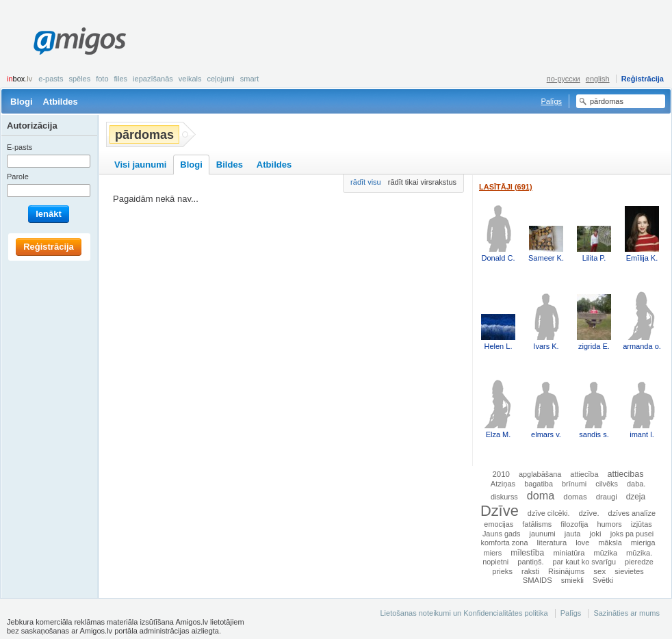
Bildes (230, 165)
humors (610, 524)
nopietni (495, 562)
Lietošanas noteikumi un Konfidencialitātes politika (464, 613)
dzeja (636, 497)
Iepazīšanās (153, 79)
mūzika (606, 553)
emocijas (499, 524)
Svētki (603, 580)
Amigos (80, 41)
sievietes (629, 571)
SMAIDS (538, 580)
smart (250, 79)
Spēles (79, 79)
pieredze (639, 562)
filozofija (574, 524)
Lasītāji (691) (506, 187)
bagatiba (539, 484)
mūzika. (639, 553)
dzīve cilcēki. (549, 513)
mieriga (643, 543)
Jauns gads (502, 534)
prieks (502, 571)
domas (575, 497)
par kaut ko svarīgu (585, 562)
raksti (530, 571)
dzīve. (589, 513)
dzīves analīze (632, 513)
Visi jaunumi (140, 165)
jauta (573, 534)
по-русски (564, 79)
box (20, 79)
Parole (18, 177)
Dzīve (500, 511)
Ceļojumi (220, 79)
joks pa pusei (632, 534)
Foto (102, 79)
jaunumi (543, 534)
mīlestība (527, 553)
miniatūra (569, 553)
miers (493, 553)
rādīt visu (366, 182)
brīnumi (574, 484)
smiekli (572, 580)
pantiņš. (530, 562)
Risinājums (566, 571)
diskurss (504, 497)
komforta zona (505, 543)
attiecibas (626, 474)
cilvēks (607, 484)
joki (595, 534)
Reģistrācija (643, 79)
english (598, 79)
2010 (501, 474)
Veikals (190, 79)
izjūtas (642, 524)
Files (121, 79)
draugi (607, 497)
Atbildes (61, 102)
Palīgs (551, 101)
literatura (552, 543)
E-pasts (51, 79)
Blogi (22, 102)
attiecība (584, 474)
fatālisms (537, 524)
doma (541, 495)
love (582, 543)
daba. (636, 484)
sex (599, 571)
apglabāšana (540, 474)
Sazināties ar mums (626, 613)
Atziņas (503, 484)
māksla (610, 543)
